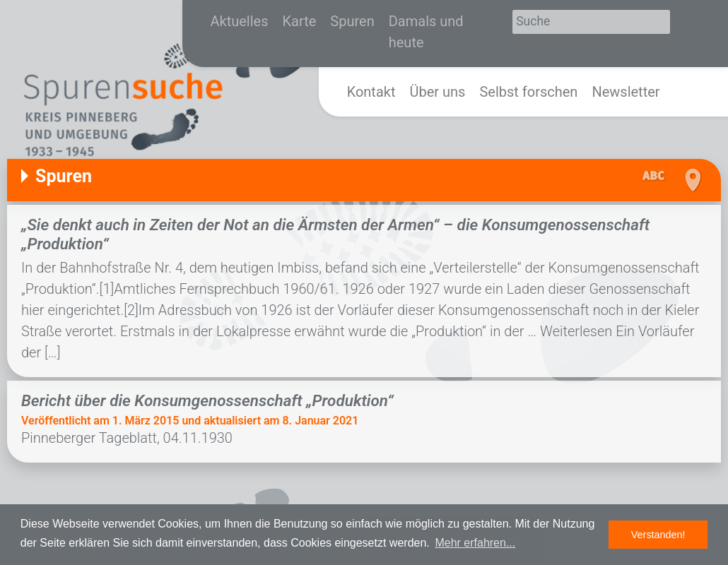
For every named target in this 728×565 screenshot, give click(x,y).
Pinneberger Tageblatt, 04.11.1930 (127, 438)
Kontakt (371, 92)
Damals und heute (426, 32)
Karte (300, 21)
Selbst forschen (528, 92)
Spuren (352, 21)
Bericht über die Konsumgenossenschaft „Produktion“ (207, 400)
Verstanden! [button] (658, 535)
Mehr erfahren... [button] (475, 543)
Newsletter (626, 92)
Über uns (437, 92)
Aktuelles (240, 21)
